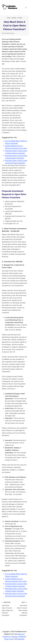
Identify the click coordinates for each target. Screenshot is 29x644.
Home (9, 18)
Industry (14, 18)
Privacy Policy (9, 639)
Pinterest (14, 636)
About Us (21, 634)
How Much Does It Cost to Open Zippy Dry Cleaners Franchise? (7, 609)
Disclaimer (21, 639)
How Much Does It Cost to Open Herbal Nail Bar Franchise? (22, 609)
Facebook (22, 636)
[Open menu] (26, 8)
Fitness (20, 18)
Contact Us (6, 636)
